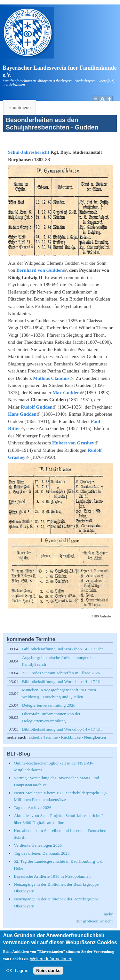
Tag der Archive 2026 (32, 808)
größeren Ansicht (98, 921)
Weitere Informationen (51, 963)
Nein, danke (48, 975)
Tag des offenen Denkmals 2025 (42, 853)
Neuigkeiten (95, 737)
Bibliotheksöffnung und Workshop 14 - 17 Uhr (63, 649)
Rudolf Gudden (39, 407)
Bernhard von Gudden (41, 270)
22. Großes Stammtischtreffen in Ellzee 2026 (61, 673)
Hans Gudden (24, 414)
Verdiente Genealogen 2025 (38, 845)
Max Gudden (68, 393)
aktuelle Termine (43, 737)
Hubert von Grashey (75, 443)
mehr (108, 914)
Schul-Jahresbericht (29, 152)
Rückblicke (71, 737)
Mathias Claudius (53, 378)
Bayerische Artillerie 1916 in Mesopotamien (52, 876)
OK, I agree (17, 975)
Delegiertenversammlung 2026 (49, 705)
